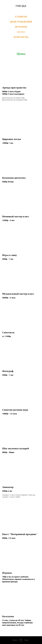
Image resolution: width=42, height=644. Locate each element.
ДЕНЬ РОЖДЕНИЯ (21, 22)
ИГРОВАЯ (21, 27)
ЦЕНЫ (21, 32)
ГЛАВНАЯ (21, 17)
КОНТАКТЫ (21, 37)
